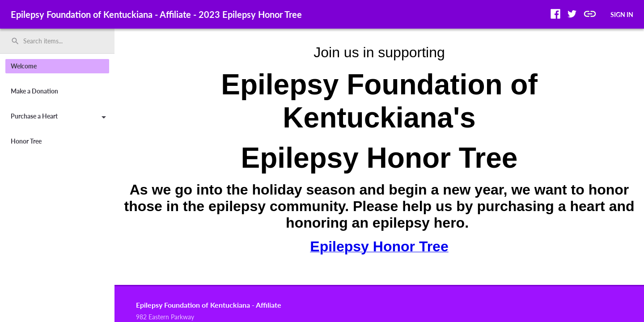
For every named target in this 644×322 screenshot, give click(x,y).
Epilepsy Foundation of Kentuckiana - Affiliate (209, 305)
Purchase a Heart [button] (60, 118)
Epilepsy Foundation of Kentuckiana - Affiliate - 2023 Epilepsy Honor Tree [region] (156, 14)
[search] (57, 41)
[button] (555, 14)
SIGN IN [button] (622, 15)
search (15, 41)
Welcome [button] (24, 66)
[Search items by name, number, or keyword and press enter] (60, 41)
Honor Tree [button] (26, 141)
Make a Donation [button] (34, 91)
